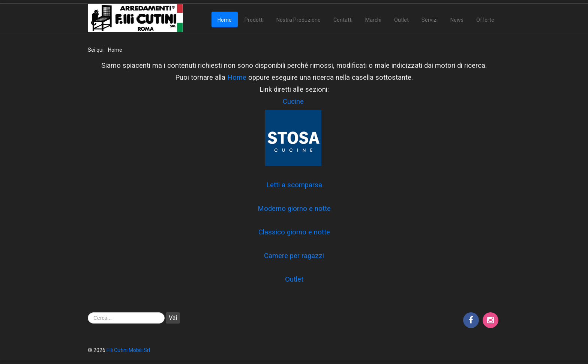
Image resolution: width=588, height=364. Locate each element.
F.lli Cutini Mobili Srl (128, 350)
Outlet (401, 20)
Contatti (343, 20)
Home (225, 20)
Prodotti (254, 20)
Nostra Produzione (298, 20)
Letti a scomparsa (294, 185)
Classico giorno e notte (294, 232)
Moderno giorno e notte (294, 209)
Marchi (373, 20)
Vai (173, 318)
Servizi (430, 20)
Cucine (293, 101)
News (457, 20)
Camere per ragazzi (294, 256)
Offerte (485, 20)
